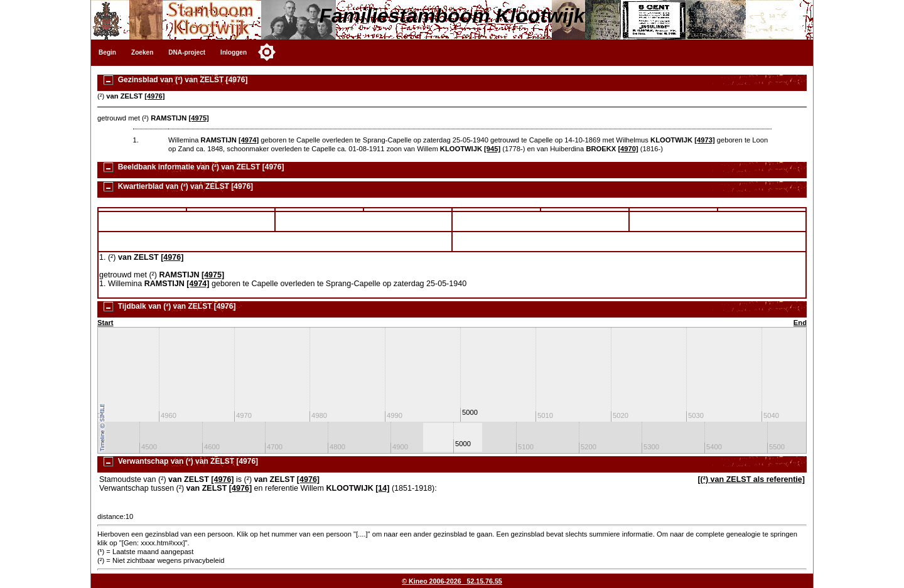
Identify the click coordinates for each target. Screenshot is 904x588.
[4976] (154, 96)
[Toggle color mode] (267, 52)
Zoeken (142, 52)
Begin (107, 52)
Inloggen (234, 52)
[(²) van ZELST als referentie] (751, 479)
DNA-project (187, 52)
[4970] (628, 149)
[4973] (704, 140)
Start (105, 323)
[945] (492, 149)
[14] (382, 488)
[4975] (198, 118)
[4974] (249, 140)
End (800, 323)
